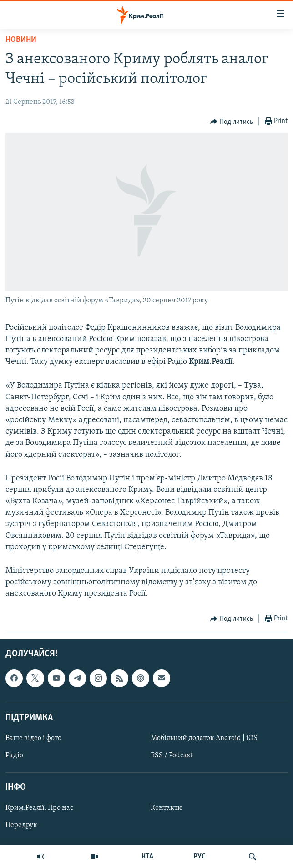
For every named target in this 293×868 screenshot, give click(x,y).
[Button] (232, 122)
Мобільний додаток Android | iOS (204, 738)
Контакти (166, 808)
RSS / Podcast (172, 756)
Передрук (21, 825)
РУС (200, 857)
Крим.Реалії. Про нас (39, 808)
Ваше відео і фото (33, 738)
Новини (21, 40)
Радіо (14, 756)
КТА (147, 857)
